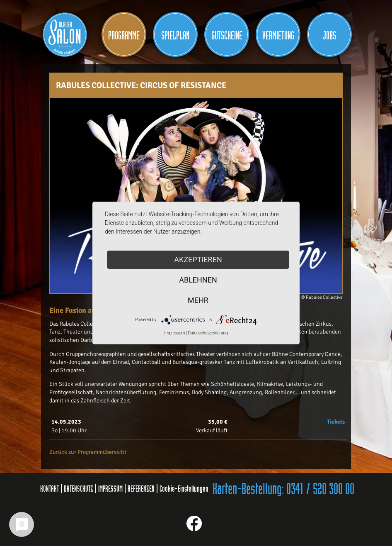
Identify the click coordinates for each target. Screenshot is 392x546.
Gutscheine (227, 36)
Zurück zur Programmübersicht (88, 452)
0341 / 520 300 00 (320, 490)
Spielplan (175, 36)
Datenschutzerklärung (208, 333)
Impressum (174, 333)
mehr (198, 300)
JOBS (329, 36)
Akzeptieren (198, 260)
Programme (124, 36)
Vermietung (278, 36)
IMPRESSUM (110, 489)
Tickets (336, 422)
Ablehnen (198, 280)
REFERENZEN (141, 489)
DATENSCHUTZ (79, 489)
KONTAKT (50, 489)
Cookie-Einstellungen (184, 489)
